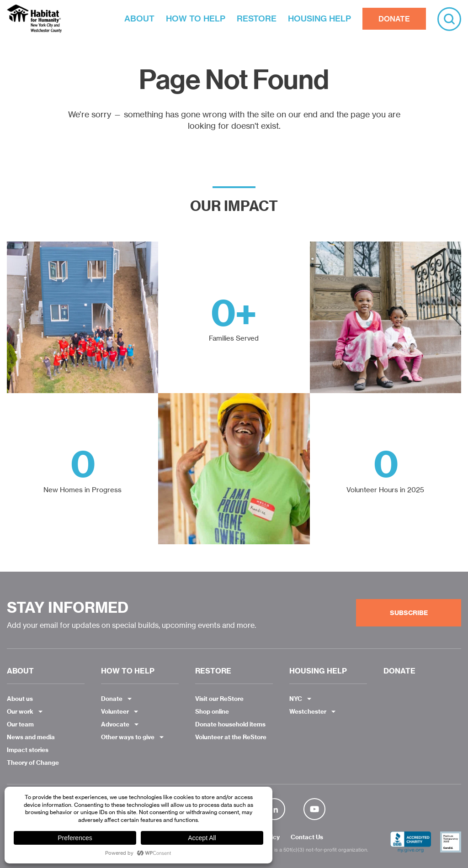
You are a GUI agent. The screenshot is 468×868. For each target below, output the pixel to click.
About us (20, 699)
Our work (20, 711)
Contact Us (307, 837)
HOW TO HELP (196, 18)
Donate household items (230, 724)
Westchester (308, 711)
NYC (296, 699)
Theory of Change (33, 763)
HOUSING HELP (319, 18)
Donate (112, 699)
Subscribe (409, 613)
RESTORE (257, 18)
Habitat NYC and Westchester (34, 19)
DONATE (394, 19)
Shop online (212, 711)
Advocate (115, 724)
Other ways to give (128, 737)
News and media (31, 737)
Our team (20, 724)
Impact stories (28, 750)
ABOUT (139, 18)
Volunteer (115, 711)
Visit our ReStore (219, 699)
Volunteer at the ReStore (231, 737)
